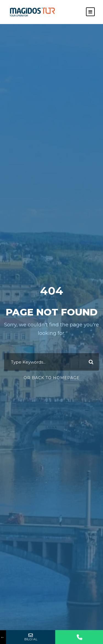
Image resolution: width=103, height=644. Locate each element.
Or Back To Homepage (52, 378)
